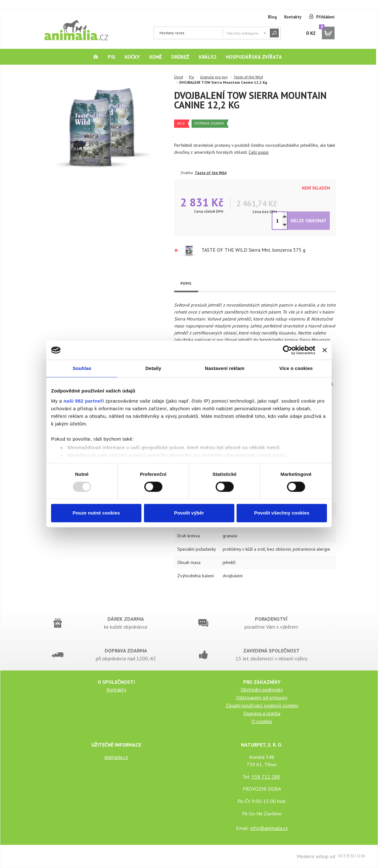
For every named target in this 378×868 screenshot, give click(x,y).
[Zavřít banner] (325, 350)
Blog (272, 17)
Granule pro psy (214, 77)
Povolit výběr (189, 513)
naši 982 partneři (84, 401)
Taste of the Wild (248, 77)
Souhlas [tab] (82, 368)
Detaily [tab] (153, 368)
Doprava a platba (262, 713)
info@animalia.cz (269, 828)
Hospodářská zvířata (254, 57)
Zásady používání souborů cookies (262, 705)
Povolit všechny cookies (282, 513)
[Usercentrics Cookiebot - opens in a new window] (287, 350)
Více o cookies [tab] (296, 368)
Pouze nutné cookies (96, 513)
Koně (156, 57)
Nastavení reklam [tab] (225, 368)
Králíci (208, 57)
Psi (111, 57)
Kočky (132, 57)
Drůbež (180, 57)
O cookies (262, 721)
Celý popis (259, 152)
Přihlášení (325, 17)
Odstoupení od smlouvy (262, 697)
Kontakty (293, 17)
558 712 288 (266, 777)
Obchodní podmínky (262, 690)
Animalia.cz (116, 757)
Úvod (179, 77)
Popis (186, 283)
